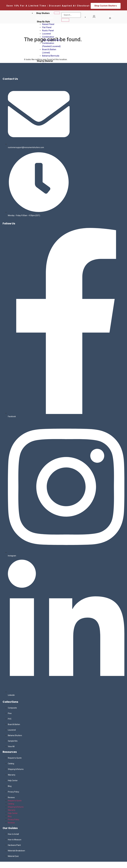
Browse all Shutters (45, 18)
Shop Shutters (43, 13)
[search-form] (71, 15)
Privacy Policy (13, 792)
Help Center (13, 781)
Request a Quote (15, 758)
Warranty (12, 775)
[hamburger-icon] (57, 13)
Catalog (11, 764)
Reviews (11, 798)
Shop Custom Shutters (106, 6)
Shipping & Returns (16, 769)
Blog (10, 786)
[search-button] (65, 20)
